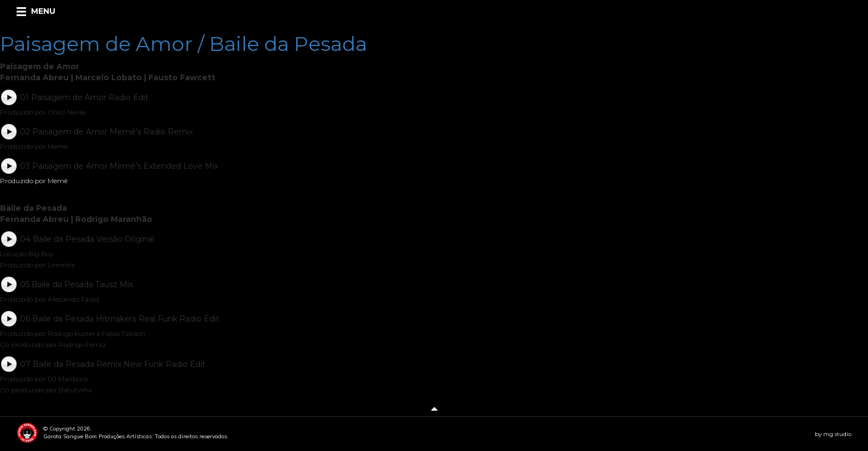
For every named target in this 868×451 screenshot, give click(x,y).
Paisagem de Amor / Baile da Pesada (184, 44)
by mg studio (833, 434)
